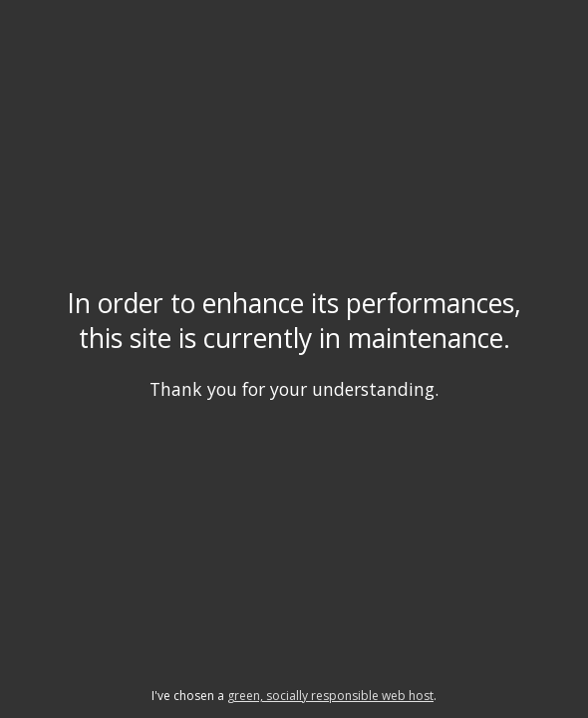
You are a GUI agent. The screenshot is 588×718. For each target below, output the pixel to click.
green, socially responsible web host (330, 696)
